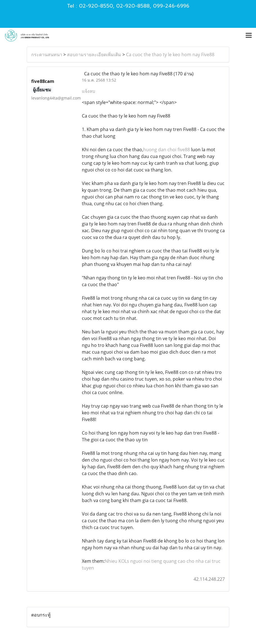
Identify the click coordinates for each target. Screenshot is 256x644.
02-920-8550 (96, 6)
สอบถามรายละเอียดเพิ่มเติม (94, 55)
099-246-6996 (171, 6)
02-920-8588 (133, 6)
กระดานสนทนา (47, 55)
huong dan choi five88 (167, 150)
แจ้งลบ (88, 91)
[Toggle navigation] (249, 36)
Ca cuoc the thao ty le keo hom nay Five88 (170, 55)
